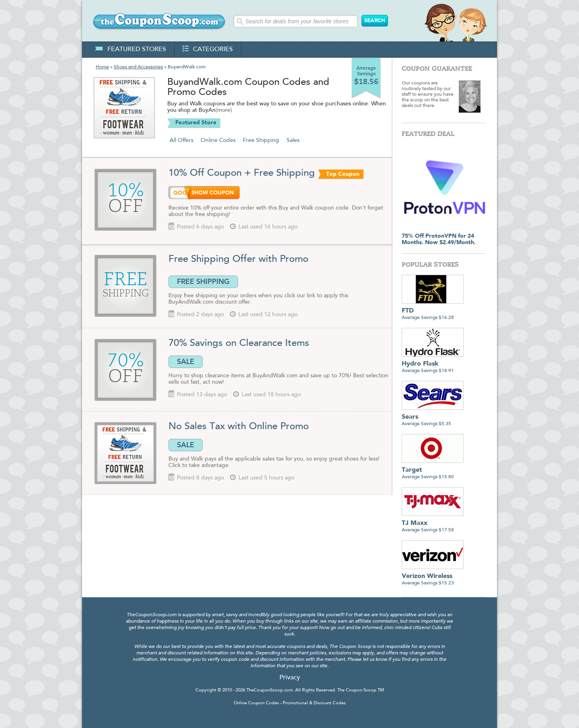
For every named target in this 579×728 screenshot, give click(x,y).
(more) (224, 111)
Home (102, 67)
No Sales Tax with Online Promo (239, 427)
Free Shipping (261, 140)
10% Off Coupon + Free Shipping (242, 173)
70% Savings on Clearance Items (239, 343)
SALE (186, 362)
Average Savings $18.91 (433, 364)
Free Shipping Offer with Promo (238, 259)
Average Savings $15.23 (433, 577)
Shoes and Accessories (138, 67)
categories (208, 49)
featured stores (130, 49)
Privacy (290, 678)
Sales (293, 140)
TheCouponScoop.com (270, 690)
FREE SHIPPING (203, 282)
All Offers (182, 140)
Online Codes (218, 140)
